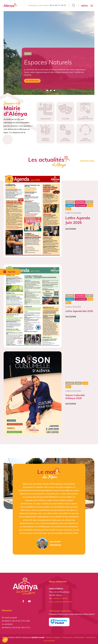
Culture (90, 202)
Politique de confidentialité (73, 637)
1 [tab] (44, 91)
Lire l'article (71, 229)
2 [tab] (47, 91)
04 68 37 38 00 (59, 5)
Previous (2, 53)
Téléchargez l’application (60, 611)
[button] (5, 640)
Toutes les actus (87, 161)
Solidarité (70, 205)
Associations (80, 202)
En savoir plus (32, 81)
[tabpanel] (49, 53)
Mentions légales (53, 637)
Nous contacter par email (60, 602)
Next (96, 53)
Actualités (70, 202)
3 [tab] (51, 91)
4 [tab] (54, 91)
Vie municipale (81, 205)
